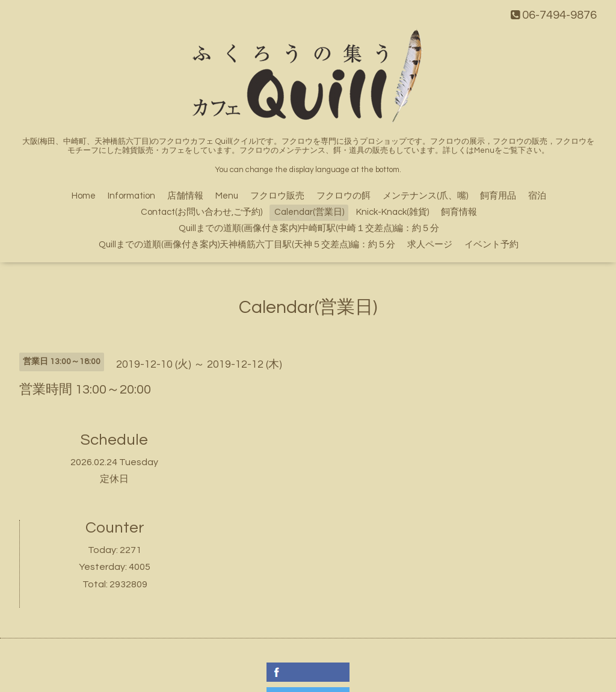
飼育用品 (498, 196)
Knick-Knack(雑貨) (393, 212)
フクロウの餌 (343, 196)
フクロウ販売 (277, 196)
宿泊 (537, 196)
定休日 (114, 479)
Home (84, 196)
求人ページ (430, 245)
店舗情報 (185, 196)
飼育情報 (459, 212)
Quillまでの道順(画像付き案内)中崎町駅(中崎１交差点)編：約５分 (309, 228)
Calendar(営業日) (309, 212)
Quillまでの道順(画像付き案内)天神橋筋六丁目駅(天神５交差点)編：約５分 (247, 245)
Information (131, 196)
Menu (227, 196)
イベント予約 (491, 245)
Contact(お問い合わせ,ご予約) (202, 212)
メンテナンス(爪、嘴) (425, 196)
